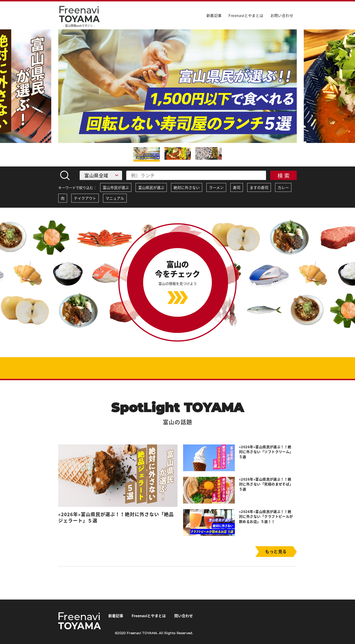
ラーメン (216, 187)
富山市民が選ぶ (116, 187)
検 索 (284, 175)
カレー (283, 187)
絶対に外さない (187, 187)
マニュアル (115, 198)
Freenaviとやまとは (246, 15)
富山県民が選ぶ (151, 187)
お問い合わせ (282, 15)
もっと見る (276, 551)
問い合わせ (184, 616)
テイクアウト (85, 198)
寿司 (237, 187)
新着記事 (214, 15)
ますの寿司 (259, 187)
